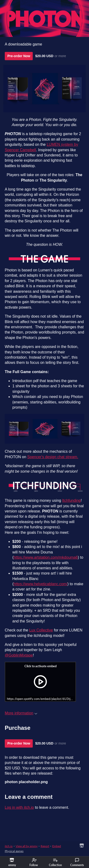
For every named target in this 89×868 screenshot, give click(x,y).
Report (45, 846)
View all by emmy (27, 846)
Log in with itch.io (19, 807)
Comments (77, 862)
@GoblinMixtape (19, 655)
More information (21, 713)
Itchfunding (71, 500)
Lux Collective (41, 630)
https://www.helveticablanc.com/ (40, 584)
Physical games (14, 851)
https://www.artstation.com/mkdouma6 (46, 557)
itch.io (9, 846)
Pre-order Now (19, 56)
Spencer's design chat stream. (53, 457)
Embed (57, 846)
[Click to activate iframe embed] (40, 682)
